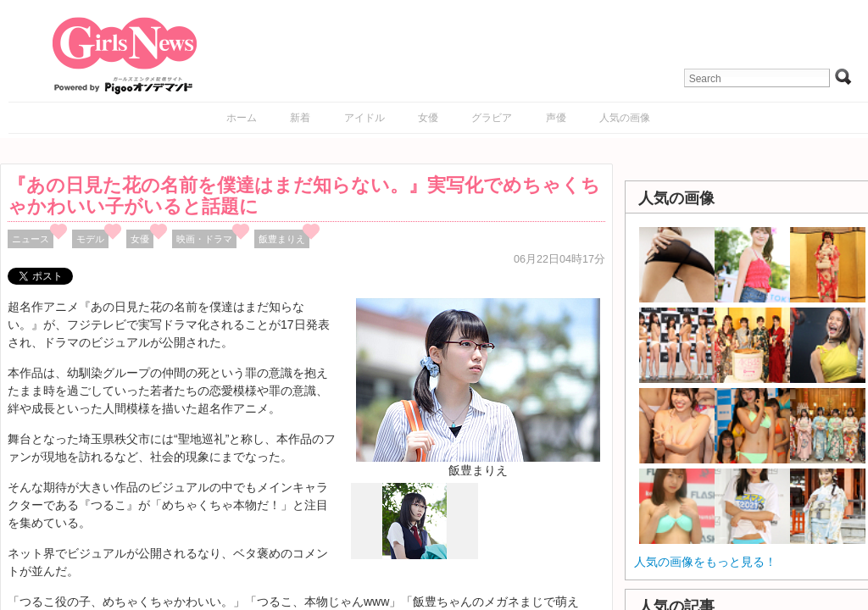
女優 (428, 118)
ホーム (242, 118)
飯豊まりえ (282, 239)
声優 (556, 118)
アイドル (364, 118)
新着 (300, 118)
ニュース (31, 239)
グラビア (492, 118)
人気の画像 (625, 118)
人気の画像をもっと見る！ (705, 562)
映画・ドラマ (204, 239)
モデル (90, 239)
